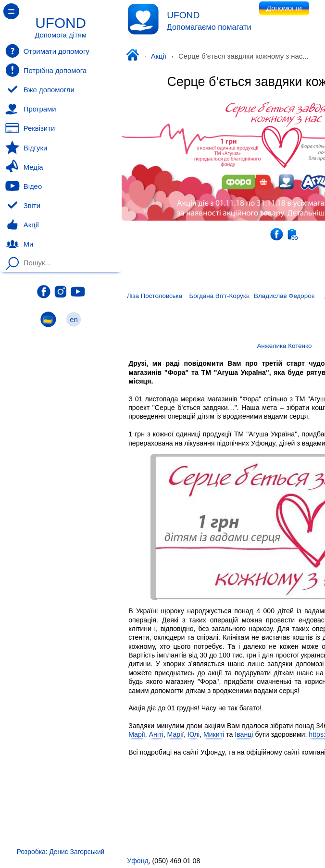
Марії (137, 735)
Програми (31, 109)
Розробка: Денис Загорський (61, 852)
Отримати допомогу (47, 51)
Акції (159, 56)
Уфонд (135, 56)
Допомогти (284, 8)
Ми (19, 244)
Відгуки (26, 148)
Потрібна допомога (46, 70)
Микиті (214, 735)
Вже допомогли (40, 90)
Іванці (244, 735)
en (74, 319)
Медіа (24, 167)
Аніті (156, 735)
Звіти (23, 206)
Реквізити (30, 128)
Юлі (194, 735)
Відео (24, 186)
